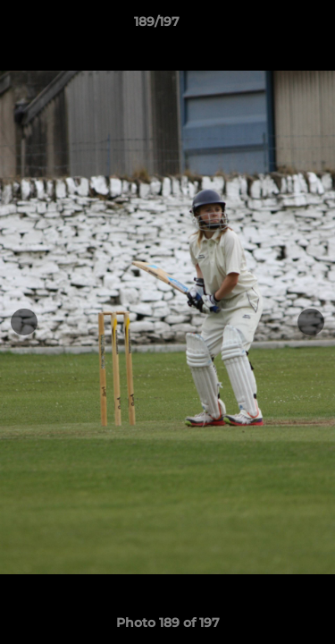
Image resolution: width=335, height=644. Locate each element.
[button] (271, 26)
